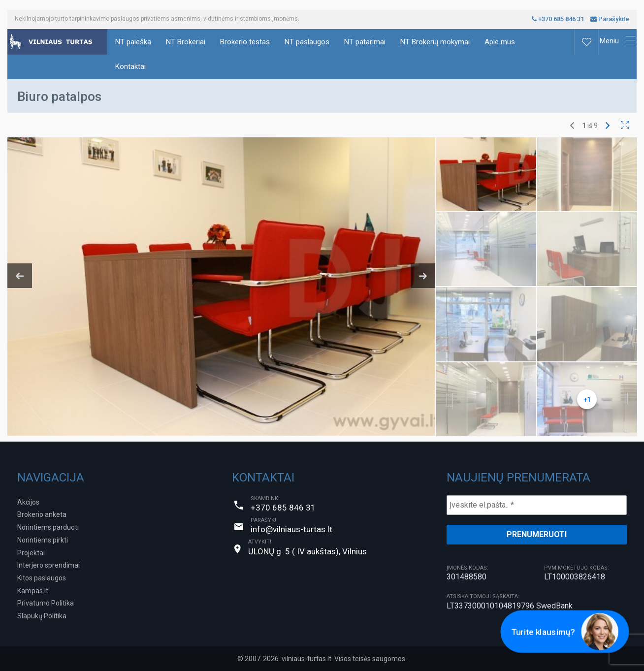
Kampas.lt (33, 591)
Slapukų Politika (42, 616)
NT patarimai (365, 42)
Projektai (31, 553)
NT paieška (133, 42)
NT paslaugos (307, 42)
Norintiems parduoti (48, 527)
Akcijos (28, 502)
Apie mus (500, 42)
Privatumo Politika (46, 603)
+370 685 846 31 (558, 19)
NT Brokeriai (186, 42)
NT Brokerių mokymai (435, 42)
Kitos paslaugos (42, 578)
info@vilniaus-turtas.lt (291, 529)
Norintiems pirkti (43, 540)
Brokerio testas (245, 42)
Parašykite (610, 19)
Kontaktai (130, 66)
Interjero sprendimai (48, 565)
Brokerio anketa (42, 514)
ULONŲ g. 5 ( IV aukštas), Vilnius (307, 551)
